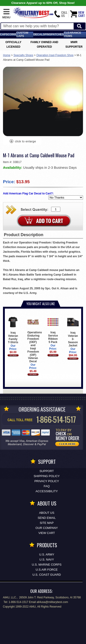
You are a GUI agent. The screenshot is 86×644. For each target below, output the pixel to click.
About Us (47, 513)
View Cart (47, 533)
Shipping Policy (47, 476)
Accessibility (47, 491)
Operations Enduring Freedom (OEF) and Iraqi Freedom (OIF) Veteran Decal (35, 340)
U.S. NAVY (47, 560)
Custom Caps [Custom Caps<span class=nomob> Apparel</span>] (22, 34)
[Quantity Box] (56, 209)
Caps (4, 34)
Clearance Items (72, 34)
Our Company (47, 528)
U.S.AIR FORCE (47, 570)
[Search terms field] (37, 26)
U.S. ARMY (47, 554)
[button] (6, 14)
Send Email (47, 518)
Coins (12, 34)
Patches (58, 34)
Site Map (47, 523)
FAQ (47, 486)
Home (7, 55)
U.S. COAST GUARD (47, 575)
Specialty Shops (23, 55)
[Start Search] (79, 26)
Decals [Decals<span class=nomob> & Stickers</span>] (39, 34)
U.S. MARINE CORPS (47, 565)
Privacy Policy (47, 481)
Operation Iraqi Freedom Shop (55, 55)
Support (47, 471)
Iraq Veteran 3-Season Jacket (73, 332)
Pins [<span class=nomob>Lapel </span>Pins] (48, 34)
